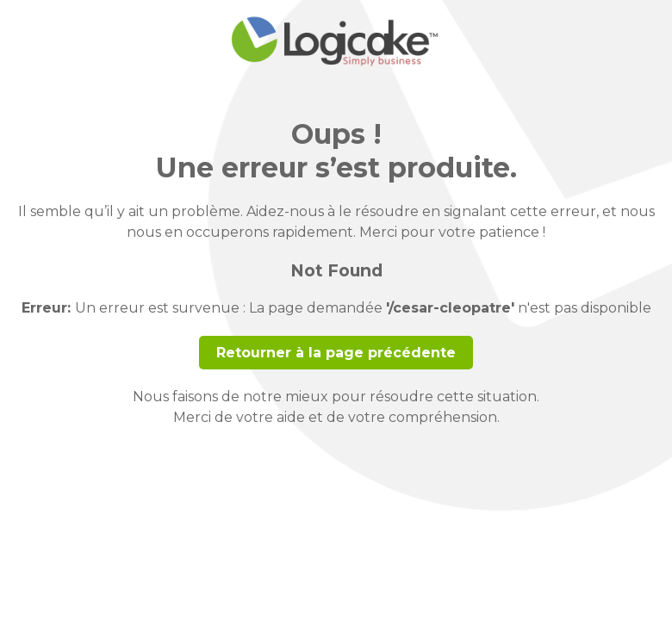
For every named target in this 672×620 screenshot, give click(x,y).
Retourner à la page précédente (336, 353)
